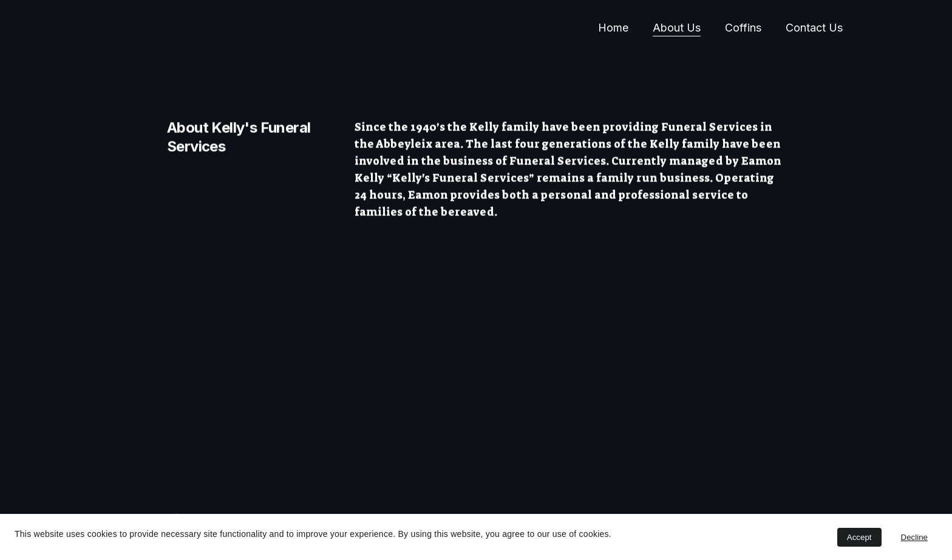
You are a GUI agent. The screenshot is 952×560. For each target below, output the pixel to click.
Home (613, 28)
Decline (914, 537)
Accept (859, 537)
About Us (677, 28)
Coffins (743, 28)
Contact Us (814, 28)
